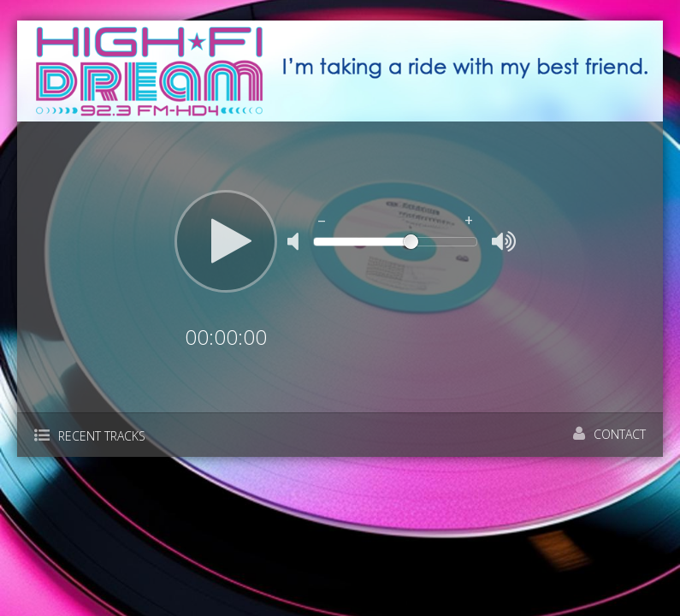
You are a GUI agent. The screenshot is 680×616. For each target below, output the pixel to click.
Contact (609, 434)
